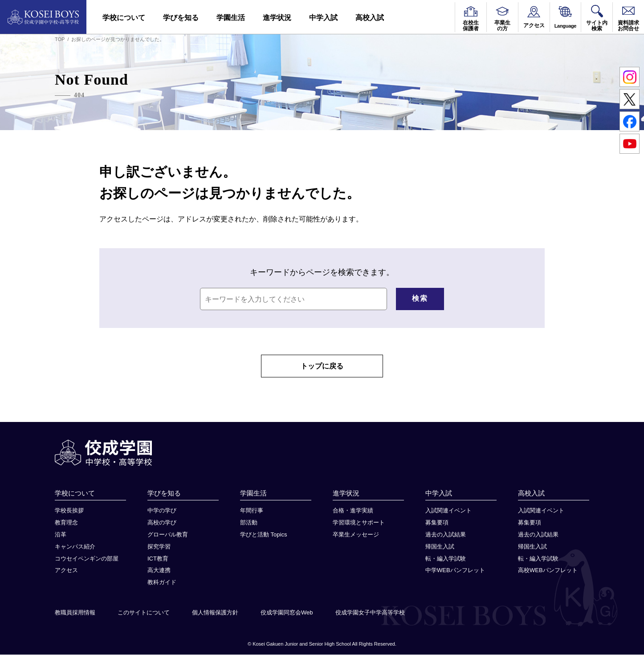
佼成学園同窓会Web (287, 613)
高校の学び (162, 523)
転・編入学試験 (446, 559)
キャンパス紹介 (75, 547)
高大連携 (159, 571)
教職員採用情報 (75, 613)
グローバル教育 (168, 535)
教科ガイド (162, 583)
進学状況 (277, 18)
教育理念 (66, 523)
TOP (60, 39)
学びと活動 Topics (263, 535)
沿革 (61, 535)
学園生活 (231, 18)
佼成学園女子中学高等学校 (370, 613)
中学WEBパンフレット (455, 571)
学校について (124, 18)
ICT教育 (158, 559)
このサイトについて (144, 613)
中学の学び (162, 511)
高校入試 (370, 18)
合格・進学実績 (353, 511)
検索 (420, 298)
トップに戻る (322, 366)
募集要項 (437, 523)
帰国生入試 (440, 547)
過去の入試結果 (446, 535)
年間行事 (252, 511)
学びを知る (181, 18)
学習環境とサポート (359, 523)
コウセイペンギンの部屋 (87, 559)
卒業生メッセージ (356, 535)
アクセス (66, 571)
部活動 (249, 523)
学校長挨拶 (69, 511)
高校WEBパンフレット (548, 571)
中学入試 (323, 18)
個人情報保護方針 (215, 613)
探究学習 (159, 547)
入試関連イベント (448, 511)
